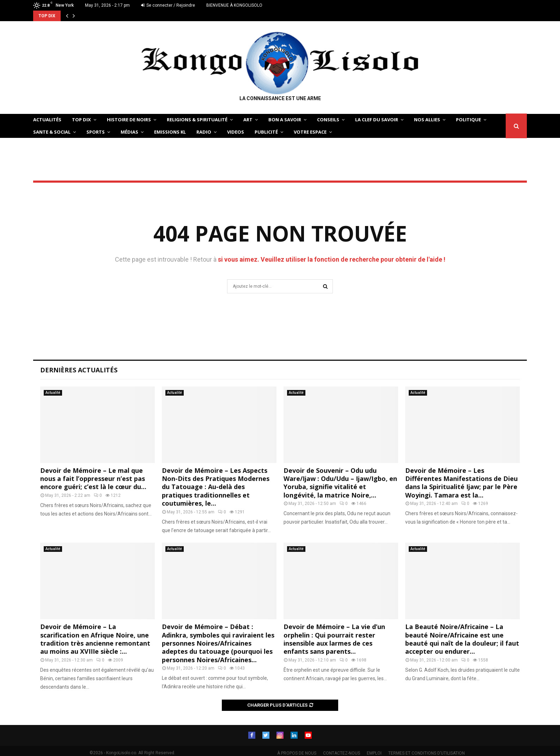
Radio (204, 132)
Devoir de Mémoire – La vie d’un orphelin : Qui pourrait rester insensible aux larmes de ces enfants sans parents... (334, 639)
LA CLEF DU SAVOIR (377, 120)
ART (248, 120)
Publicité (266, 132)
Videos (236, 132)
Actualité (53, 393)
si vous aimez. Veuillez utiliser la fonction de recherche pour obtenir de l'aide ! (332, 259)
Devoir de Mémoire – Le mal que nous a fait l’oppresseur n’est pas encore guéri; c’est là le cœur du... (93, 479)
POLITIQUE (468, 120)
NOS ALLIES (427, 120)
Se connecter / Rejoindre (168, 5)
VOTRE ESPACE (310, 132)
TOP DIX (81, 120)
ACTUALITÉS (47, 120)
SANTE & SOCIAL (52, 132)
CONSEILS (328, 120)
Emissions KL (170, 132)
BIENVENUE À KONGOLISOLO (234, 5)
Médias (129, 132)
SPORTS (96, 132)
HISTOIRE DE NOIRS (129, 120)
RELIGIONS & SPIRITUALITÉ (197, 120)
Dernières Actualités (79, 370)
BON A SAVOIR (285, 120)
